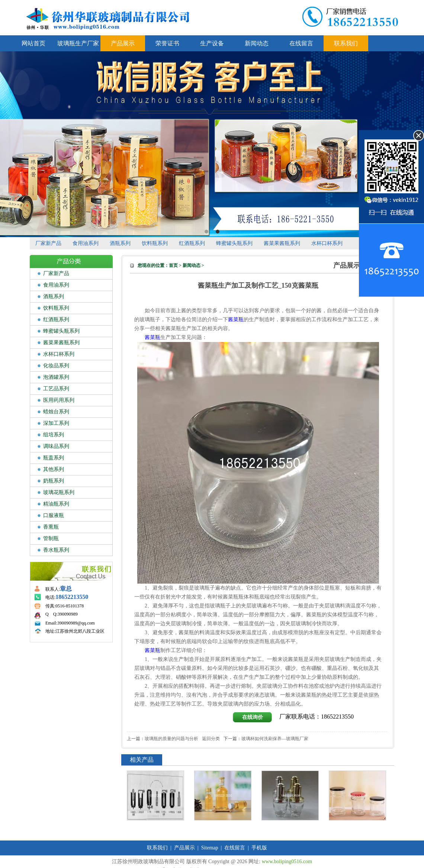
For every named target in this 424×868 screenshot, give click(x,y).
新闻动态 (257, 43)
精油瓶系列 (56, 504)
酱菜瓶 (236, 320)
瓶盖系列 (54, 458)
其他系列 (54, 469)
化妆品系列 (56, 366)
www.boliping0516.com (287, 861)
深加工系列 (56, 423)
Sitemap (210, 848)
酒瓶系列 (120, 243)
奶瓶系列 (54, 481)
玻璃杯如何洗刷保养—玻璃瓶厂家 (275, 739)
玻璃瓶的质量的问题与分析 (171, 739)
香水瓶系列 (56, 550)
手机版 (259, 848)
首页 (173, 265)
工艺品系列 (56, 389)
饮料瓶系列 (155, 243)
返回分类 (211, 739)
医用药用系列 (59, 400)
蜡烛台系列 (56, 412)
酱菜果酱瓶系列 (282, 243)
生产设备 (212, 43)
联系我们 (346, 43)
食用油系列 (86, 243)
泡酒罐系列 (56, 377)
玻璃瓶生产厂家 (78, 43)
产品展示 (123, 43)
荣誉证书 (167, 43)
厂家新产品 (48, 243)
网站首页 (33, 43)
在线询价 (253, 717)
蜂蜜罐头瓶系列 (234, 243)
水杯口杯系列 (327, 243)
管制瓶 (51, 538)
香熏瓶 (51, 527)
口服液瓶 (54, 515)
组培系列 (54, 435)
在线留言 (301, 43)
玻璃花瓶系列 (59, 492)
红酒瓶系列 (192, 243)
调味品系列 (56, 446)
